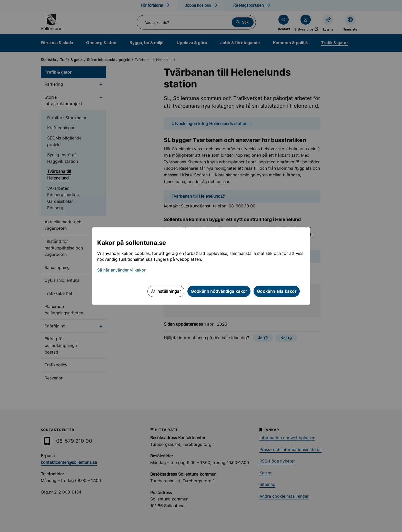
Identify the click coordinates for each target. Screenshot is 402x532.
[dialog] (201, 266)
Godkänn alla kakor (277, 291)
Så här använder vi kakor (121, 270)
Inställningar (166, 291)
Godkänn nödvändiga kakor (219, 291)
